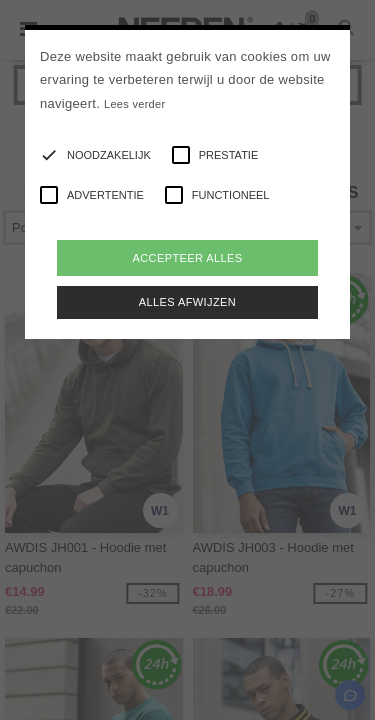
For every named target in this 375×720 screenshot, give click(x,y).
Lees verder (134, 104)
